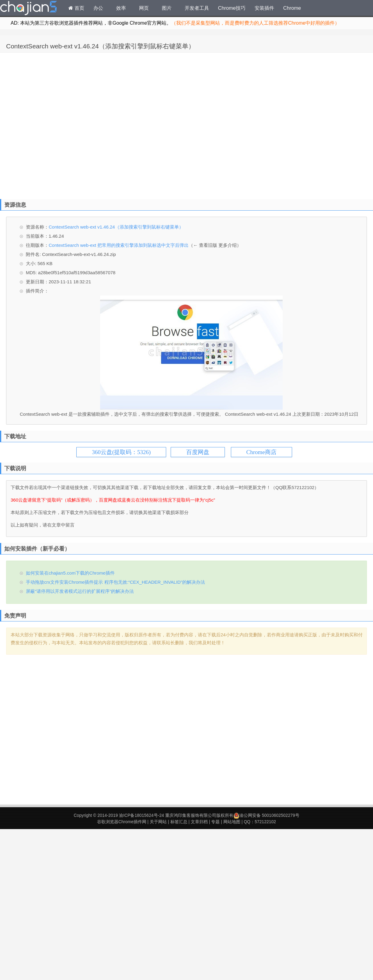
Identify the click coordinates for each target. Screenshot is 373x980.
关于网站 (158, 822)
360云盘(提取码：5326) (121, 452)
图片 (167, 8)
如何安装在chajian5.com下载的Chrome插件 (70, 573)
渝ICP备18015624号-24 (141, 815)
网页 (144, 8)
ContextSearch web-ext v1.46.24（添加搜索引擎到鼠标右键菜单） (100, 46)
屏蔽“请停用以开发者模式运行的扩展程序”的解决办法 (80, 591)
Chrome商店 (261, 452)
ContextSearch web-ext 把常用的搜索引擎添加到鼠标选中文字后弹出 (119, 245)
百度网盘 (198, 452)
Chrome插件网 (29, 9)
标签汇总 (179, 822)
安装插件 (264, 8)
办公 (98, 8)
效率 (121, 8)
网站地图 (232, 822)
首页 (76, 8)
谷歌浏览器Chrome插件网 (122, 822)
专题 (215, 822)
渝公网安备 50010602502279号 (266, 815)
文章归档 (199, 822)
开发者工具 (197, 8)
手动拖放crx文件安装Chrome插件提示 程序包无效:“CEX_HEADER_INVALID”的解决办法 (115, 582)
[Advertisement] (69, 124)
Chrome (292, 8)
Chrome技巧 (232, 8)
